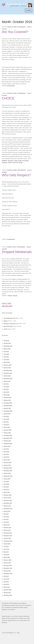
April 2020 (6, 425)
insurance (5, 162)
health (16, 161)
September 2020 (8, 411)
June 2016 (6, 549)
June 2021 (6, 387)
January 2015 (7, 592)
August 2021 (7, 381)
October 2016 (7, 538)
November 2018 (8, 471)
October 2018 (7, 473)
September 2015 (8, 574)
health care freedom (23, 161)
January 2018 (7, 498)
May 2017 (6, 519)
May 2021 (6, 389)
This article (5, 213)
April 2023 (6, 341)
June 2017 (6, 517)
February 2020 (7, 430)
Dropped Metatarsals (17, 252)
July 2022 (6, 351)
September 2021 (8, 379)
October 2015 (7, 571)
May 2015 (6, 582)
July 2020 (6, 416)
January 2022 (7, 368)
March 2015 (7, 587)
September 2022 (8, 346)
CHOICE (8, 98)
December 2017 (8, 500)
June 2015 (6, 579)
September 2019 (8, 443)
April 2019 (6, 457)
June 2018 (6, 484)
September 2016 (8, 541)
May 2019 (6, 454)
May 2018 (6, 487)
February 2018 (7, 495)
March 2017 (7, 525)
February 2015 (7, 590)
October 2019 (7, 441)
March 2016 (7, 557)
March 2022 (7, 362)
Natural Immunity (8, 326)
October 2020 (7, 408)
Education (11, 161)
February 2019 (7, 462)
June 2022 (6, 354)
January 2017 (7, 530)
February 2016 (7, 560)
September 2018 (8, 476)
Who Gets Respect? (16, 175)
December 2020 (8, 403)
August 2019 (7, 446)
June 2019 (6, 452)
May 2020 (6, 422)
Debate (6, 321)
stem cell (16, 162)
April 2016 (6, 555)
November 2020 (8, 406)
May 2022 (6, 357)
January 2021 (7, 400)
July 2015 (6, 576)
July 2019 (6, 449)
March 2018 (7, 492)
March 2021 (7, 395)
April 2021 (6, 392)
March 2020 (7, 427)
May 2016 (6, 552)
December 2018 (8, 468)
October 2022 (7, 343)
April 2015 (6, 584)
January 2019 (7, 465)
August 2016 (7, 544)
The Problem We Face (9, 318)
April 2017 (6, 522)
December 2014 (8, 595)
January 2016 (7, 563)
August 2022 (7, 349)
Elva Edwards (22, 27)
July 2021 (6, 384)
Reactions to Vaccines (10, 324)
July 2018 (6, 481)
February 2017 (7, 527)
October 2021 (7, 376)
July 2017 (6, 514)
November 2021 (8, 373)
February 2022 (7, 365)
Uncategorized (11, 86)
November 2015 (8, 568)
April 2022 (6, 360)
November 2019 (8, 438)
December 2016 (8, 533)
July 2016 (6, 546)
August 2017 (7, 511)
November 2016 (8, 536)
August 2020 (7, 414)
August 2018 (7, 479)
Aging (5, 329)
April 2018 (6, 490)
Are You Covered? (15, 32)
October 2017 (7, 506)
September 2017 (8, 509)
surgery (21, 162)
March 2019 (7, 460)
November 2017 (8, 503)
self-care (10, 162)
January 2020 (7, 433)
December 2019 (8, 435)
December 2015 (8, 565)
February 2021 (7, 397)
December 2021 (8, 370)
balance (10, 296)
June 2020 (6, 419)
